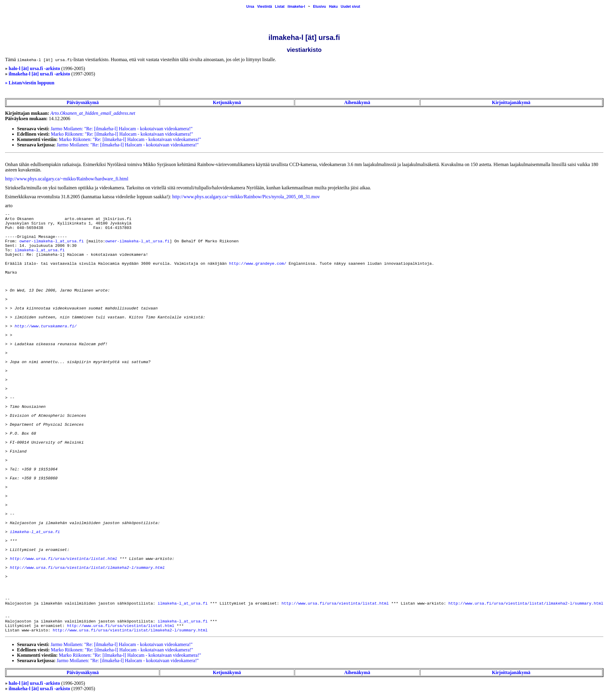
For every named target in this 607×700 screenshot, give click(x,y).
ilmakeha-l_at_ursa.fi (40, 250)
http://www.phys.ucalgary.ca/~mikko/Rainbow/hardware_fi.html (67, 179)
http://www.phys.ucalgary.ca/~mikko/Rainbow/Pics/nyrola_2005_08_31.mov (246, 197)
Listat (280, 7)
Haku (333, 7)
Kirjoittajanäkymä (511, 102)
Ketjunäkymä (227, 102)
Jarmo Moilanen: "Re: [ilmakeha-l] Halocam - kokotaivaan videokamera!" (122, 129)
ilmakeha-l (296, 7)
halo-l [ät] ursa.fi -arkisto (34, 68)
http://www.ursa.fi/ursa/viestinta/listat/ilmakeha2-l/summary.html (87, 568)
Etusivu (320, 7)
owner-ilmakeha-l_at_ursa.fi (52, 241)
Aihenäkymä (357, 102)
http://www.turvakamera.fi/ (46, 326)
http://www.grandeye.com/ (258, 264)
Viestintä (265, 7)
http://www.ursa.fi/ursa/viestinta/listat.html (63, 559)
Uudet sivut (350, 7)
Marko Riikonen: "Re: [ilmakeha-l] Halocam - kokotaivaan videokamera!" (122, 134)
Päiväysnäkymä (83, 102)
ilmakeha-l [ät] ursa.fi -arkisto (39, 74)
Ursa (250, 7)
